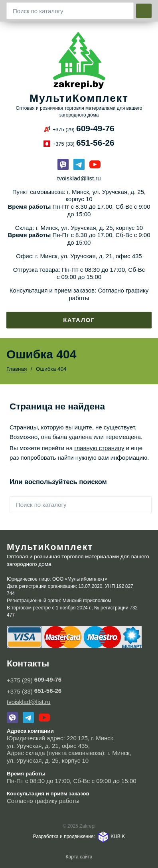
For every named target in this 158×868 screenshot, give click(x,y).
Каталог (79, 320)
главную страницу (99, 448)
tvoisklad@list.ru (79, 178)
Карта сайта (79, 857)
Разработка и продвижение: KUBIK (79, 836)
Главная (17, 369)
